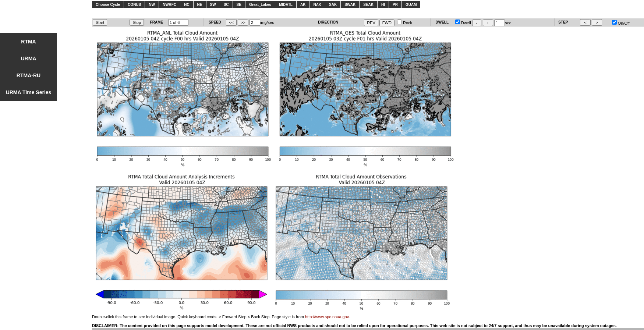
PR (395, 5)
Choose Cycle (108, 5)
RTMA (28, 42)
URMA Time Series (29, 92)
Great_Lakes (260, 5)
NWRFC (169, 5)
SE (239, 5)
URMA (29, 58)
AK (303, 5)
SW (213, 5)
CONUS (134, 5)
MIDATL (286, 5)
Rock (405, 23)
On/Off (621, 23)
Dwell (463, 23)
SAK (333, 5)
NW (152, 5)
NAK (317, 5)
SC (226, 5)
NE (200, 5)
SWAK (350, 5)
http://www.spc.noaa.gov (327, 317)
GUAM (411, 5)
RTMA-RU (29, 75)
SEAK (368, 5)
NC (187, 5)
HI (383, 5)
